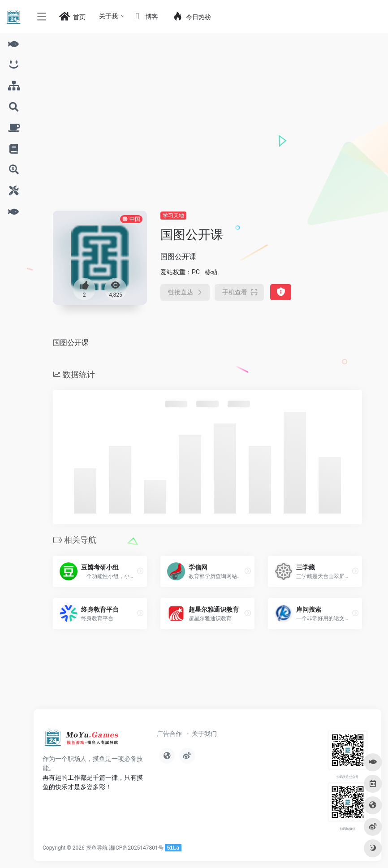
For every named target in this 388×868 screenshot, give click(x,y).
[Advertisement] (207, 143)
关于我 (108, 16)
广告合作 (169, 734)
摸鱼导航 (97, 848)
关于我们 (204, 734)
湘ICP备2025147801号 (136, 848)
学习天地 (173, 216)
